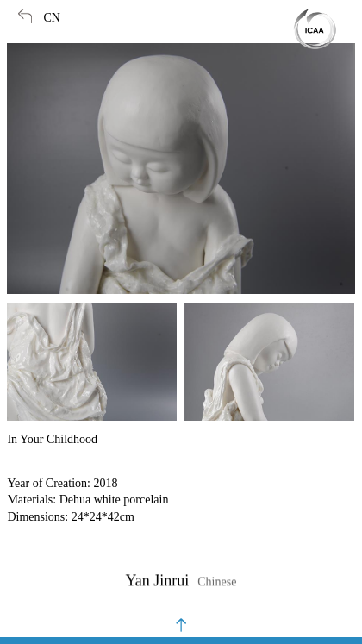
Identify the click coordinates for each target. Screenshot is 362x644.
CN (51, 18)
